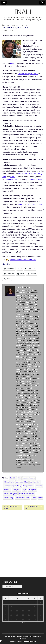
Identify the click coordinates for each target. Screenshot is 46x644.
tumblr (34, 498)
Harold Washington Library (28, 74)
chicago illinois (9, 482)
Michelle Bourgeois (10, 494)
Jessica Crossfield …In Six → (34, 508)
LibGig (30, 174)
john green (17, 490)
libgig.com (32, 490)
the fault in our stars (22, 498)
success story (8, 498)
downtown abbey (22, 482)
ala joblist (13, 478)
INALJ (23, 12)
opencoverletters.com (33, 180)
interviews (7, 490)
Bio (20, 478)
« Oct (23, 623)
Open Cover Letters (34, 204)
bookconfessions (29, 478)
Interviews (9, 25)
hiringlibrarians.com (14, 180)
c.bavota (33, 641)
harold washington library (12, 486)
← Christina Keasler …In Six (12, 508)
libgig (25, 490)
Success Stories (23, 25)
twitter (40, 498)
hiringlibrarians (28, 486)
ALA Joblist (22, 174)
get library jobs (35, 482)
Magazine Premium (16, 641)
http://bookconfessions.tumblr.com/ (23, 260)
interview (39, 486)
